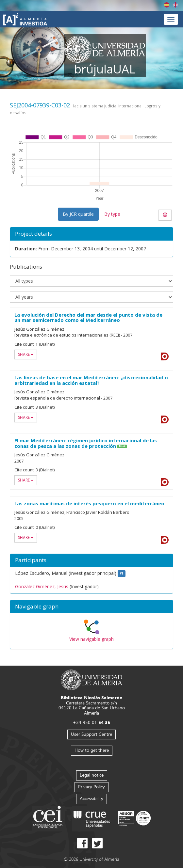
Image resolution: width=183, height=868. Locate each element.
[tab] (91, 607)
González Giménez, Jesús (42, 586)
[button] (91, 607)
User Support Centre (91, 734)
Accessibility (91, 798)
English (175, 5)
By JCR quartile (78, 214)
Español (167, 5)
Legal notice (92, 775)
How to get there (92, 750)
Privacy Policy (91, 787)
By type (112, 214)
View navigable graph (91, 639)
